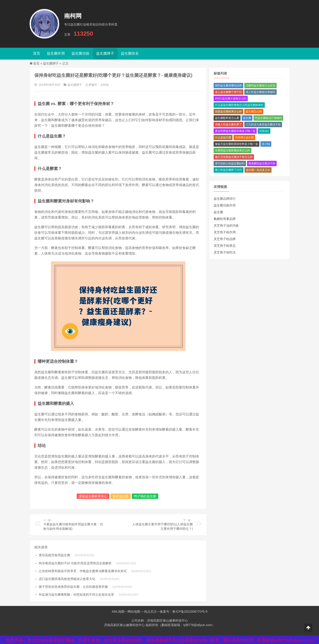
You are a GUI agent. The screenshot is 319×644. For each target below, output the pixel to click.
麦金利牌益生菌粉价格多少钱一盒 (235, 131)
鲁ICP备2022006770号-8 (190, 612)
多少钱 (266, 144)
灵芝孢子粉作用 (225, 232)
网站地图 (134, 612)
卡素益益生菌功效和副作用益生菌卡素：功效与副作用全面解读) (74, 524)
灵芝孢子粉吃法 (225, 252)
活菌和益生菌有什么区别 (260, 86)
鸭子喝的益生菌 (145, 496)
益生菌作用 (56, 53)
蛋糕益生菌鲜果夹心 (93, 496)
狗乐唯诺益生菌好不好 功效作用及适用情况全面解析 (75, 563)
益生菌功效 (80, 53)
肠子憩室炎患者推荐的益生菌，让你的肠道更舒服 (73, 587)
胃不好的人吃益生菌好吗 (230, 163)
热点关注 (150, 612)
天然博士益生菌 (244, 137)
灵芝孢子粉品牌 (225, 239)
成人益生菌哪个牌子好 (228, 92)
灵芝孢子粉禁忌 (225, 246)
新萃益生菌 (121, 496)
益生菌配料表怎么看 (227, 118)
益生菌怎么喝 (254, 112)
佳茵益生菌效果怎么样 (228, 112)
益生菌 (247, 118)
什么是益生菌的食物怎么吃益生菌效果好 (239, 105)
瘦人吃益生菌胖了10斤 (229, 170)
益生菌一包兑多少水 (258, 170)
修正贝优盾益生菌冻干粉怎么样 (234, 157)
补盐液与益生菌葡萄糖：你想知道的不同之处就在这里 (76, 595)
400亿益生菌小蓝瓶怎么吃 (231, 99)
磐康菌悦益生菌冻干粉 (262, 163)
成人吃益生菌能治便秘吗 (260, 92)
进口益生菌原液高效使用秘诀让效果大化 (67, 579)
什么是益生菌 (223, 137)
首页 (37, 53)
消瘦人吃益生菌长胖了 (228, 125)
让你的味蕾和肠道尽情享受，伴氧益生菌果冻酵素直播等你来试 (83, 571)
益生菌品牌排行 (225, 199)
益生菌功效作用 (225, 205)
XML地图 (118, 612)
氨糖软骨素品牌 (225, 219)
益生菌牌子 (105, 53)
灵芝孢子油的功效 (226, 225)
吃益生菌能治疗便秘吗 (268, 118)
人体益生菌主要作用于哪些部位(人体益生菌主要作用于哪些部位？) (162, 524)
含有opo (264, 131)
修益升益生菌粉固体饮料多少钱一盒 (237, 144)
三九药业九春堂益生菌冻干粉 (263, 125)
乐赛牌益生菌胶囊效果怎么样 (232, 150)
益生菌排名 (130, 53)
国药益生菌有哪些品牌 (228, 86)
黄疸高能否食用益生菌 (54, 555)
